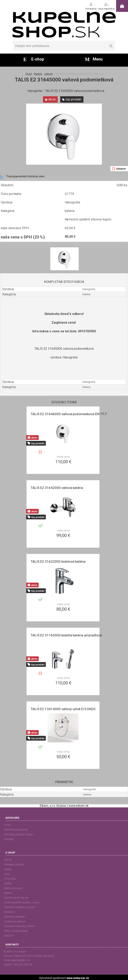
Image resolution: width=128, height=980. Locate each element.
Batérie (38, 74)
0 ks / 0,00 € (122, 6)
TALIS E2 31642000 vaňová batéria (57, 488)
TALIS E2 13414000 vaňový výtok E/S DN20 (63, 709)
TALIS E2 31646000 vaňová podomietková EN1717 (69, 414)
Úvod (29, 74)
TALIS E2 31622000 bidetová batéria (58, 561)
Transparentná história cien (22, 177)
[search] (111, 46)
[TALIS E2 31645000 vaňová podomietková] (64, 105)
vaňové (48, 74)
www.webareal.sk (78, 978)
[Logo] (64, 25)
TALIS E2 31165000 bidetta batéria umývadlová (66, 635)
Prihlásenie (91, 9)
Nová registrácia (107, 9)
